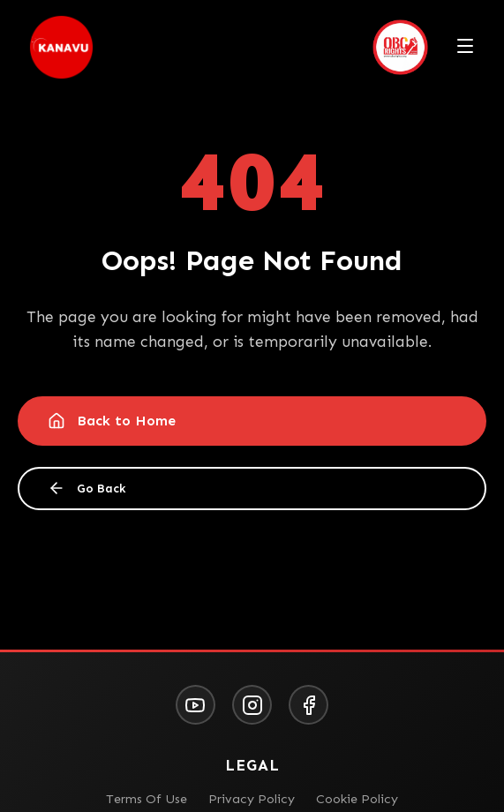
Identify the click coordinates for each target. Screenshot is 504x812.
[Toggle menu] (465, 48)
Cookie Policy (357, 799)
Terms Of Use (147, 799)
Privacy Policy (252, 799)
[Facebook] (308, 705)
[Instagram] (252, 705)
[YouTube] (196, 705)
